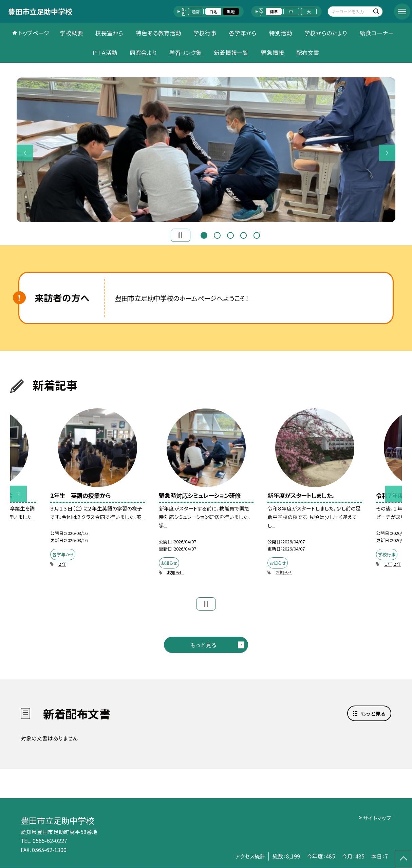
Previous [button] (25, 153)
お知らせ (175, 572)
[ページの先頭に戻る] (403, 859)
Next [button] (387, 153)
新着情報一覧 (231, 53)
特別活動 (281, 33)
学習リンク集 (185, 53)
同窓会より (143, 53)
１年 (388, 564)
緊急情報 (273, 53)
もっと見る (203, 645)
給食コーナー (377, 33)
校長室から (109, 33)
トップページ (34, 33)
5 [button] (257, 235)
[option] (206, 150)
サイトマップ (377, 818)
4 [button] (244, 235)
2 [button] (217, 235)
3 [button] (230, 235)
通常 (196, 11)
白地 (213, 11)
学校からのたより (326, 33)
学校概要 (72, 33)
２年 (62, 564)
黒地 (231, 11)
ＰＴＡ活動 (105, 53)
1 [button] (204, 235)
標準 (274, 11)
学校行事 (205, 33)
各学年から (243, 33)
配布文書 (308, 53)
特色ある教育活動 (158, 33)
